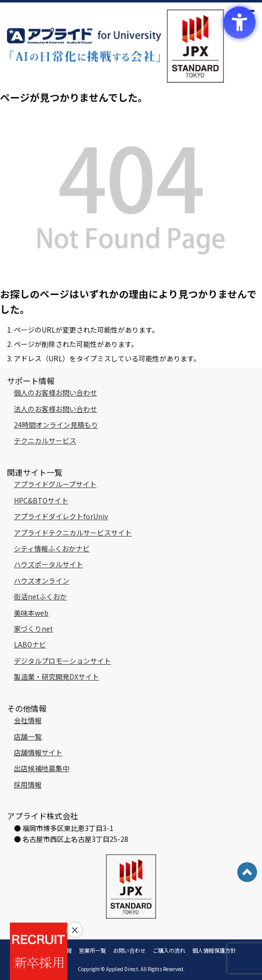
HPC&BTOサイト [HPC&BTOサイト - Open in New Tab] (41, 500)
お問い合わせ (129, 950)
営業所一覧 (92, 950)
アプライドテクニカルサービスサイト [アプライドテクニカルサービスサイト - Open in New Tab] (73, 533)
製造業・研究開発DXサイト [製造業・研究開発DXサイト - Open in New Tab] (56, 677)
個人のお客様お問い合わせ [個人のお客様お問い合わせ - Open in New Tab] (55, 392)
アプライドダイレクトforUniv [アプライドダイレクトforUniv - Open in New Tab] (61, 516)
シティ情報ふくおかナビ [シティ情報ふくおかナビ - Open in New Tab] (52, 548)
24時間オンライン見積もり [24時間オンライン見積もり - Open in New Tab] (56, 425)
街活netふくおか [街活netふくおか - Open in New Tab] (40, 596)
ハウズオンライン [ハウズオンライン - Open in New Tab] (42, 581)
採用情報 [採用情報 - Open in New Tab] (28, 784)
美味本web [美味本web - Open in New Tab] (31, 613)
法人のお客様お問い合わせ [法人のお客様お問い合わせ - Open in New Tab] (55, 409)
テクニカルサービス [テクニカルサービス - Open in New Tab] (45, 441)
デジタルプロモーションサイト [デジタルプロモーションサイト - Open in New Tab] (62, 661)
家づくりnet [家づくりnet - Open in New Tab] (33, 629)
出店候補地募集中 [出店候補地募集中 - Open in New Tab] (42, 768)
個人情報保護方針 (214, 950)
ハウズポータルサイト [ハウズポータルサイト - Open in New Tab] (49, 564)
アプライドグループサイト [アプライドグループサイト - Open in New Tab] (55, 484)
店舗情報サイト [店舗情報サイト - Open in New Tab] (38, 752)
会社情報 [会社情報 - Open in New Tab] (28, 720)
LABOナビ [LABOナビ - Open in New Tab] (30, 644)
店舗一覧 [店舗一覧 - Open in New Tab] (28, 736)
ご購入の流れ (169, 950)
